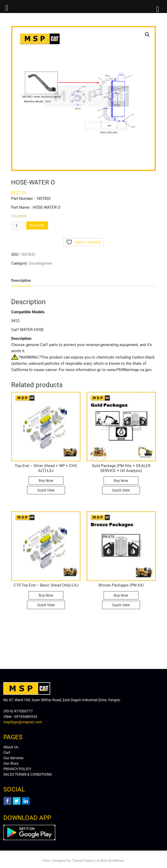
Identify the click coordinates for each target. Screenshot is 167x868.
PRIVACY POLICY (17, 769)
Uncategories (40, 263)
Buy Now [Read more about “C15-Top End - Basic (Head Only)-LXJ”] (46, 595)
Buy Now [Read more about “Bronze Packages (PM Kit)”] (121, 595)
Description (21, 280)
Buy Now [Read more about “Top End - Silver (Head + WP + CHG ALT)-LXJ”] (46, 481)
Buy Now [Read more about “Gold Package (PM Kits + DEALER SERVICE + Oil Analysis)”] (121, 481)
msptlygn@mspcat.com (23, 722)
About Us (11, 747)
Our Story (11, 763)
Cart (7, 752)
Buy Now (37, 225)
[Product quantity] (18, 226)
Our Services (13, 758)
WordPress (116, 861)
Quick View (46, 490)
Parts (46, 861)
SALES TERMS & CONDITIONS (28, 774)
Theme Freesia (83, 861)
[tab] (21, 281)
